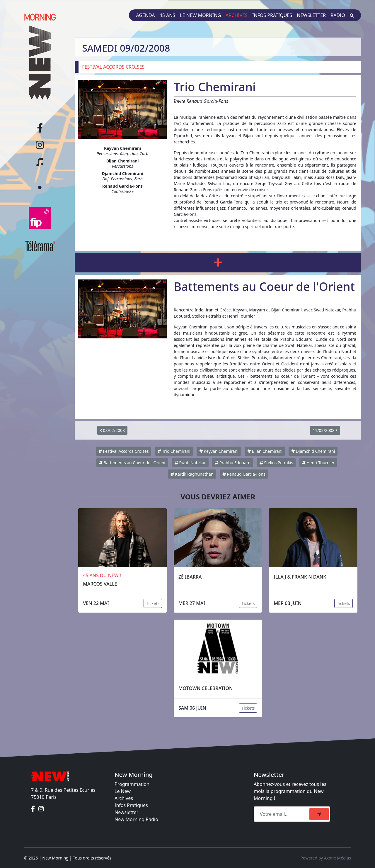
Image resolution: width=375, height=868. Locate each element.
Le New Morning (200, 15)
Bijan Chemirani (265, 451)
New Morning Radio (136, 819)
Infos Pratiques (131, 805)
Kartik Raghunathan (192, 474)
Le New (123, 791)
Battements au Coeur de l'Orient (132, 463)
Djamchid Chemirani (313, 451)
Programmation (132, 784)
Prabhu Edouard (233, 463)
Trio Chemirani (174, 451)
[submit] (319, 814)
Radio (338, 15)
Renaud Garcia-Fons (244, 474)
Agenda (145, 15)
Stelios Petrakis (276, 463)
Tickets (153, 603)
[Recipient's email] (282, 814)
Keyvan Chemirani (219, 451)
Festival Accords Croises (123, 451)
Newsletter (311, 15)
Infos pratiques (272, 15)
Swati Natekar (190, 463)
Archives (237, 15)
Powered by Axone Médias (326, 858)
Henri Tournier (318, 463)
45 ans (168, 15)
